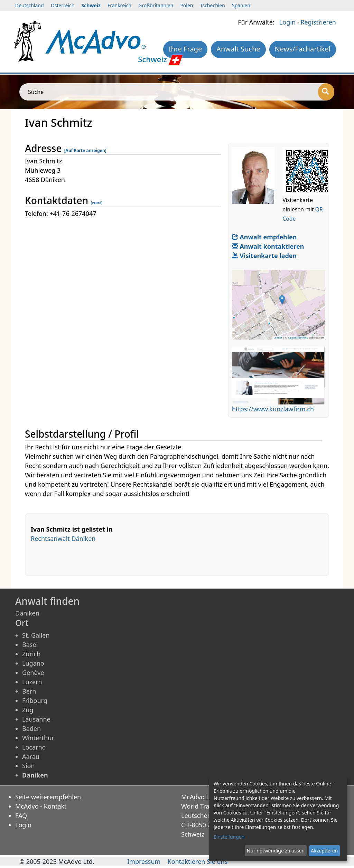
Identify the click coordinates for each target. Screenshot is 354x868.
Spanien (241, 5)
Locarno (34, 747)
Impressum (144, 861)
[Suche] (326, 92)
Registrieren (318, 22)
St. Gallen (36, 635)
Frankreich (119, 5)
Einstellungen (229, 837)
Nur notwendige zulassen (276, 851)
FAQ (21, 815)
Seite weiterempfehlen (48, 797)
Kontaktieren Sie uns (197, 861)
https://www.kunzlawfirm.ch (273, 409)
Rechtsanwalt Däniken (63, 538)
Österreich (63, 5)
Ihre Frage (185, 49)
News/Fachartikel (303, 49)
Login (287, 22)
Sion (29, 766)
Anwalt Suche (238, 49)
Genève (33, 673)
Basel (30, 645)
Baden (31, 728)
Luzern (32, 682)
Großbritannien (156, 5)
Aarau (31, 756)
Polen (187, 5)
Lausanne (36, 719)
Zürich (31, 654)
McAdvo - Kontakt (41, 806)
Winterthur (38, 738)
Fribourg (35, 700)
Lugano (33, 663)
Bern (29, 691)
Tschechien (213, 5)
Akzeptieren (324, 851)
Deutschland (30, 5)
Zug (28, 710)
